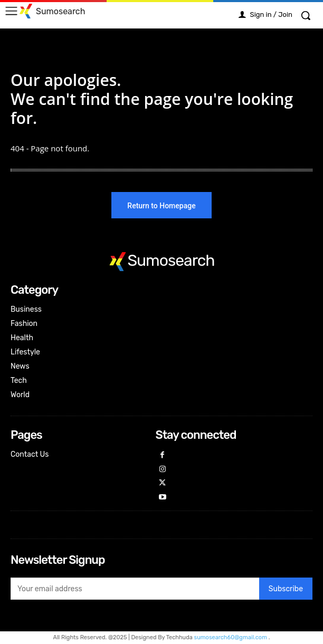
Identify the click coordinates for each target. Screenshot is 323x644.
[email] (135, 589)
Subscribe (286, 589)
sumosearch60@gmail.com (231, 637)
